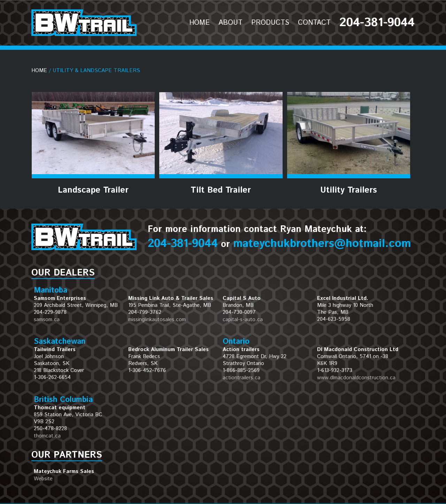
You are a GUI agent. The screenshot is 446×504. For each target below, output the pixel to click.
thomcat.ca (47, 436)
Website (43, 479)
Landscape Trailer (93, 190)
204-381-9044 (183, 244)
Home (39, 71)
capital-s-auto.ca (243, 320)
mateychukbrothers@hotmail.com (322, 244)
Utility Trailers (349, 190)
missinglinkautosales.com (157, 320)
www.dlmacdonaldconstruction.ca (356, 378)
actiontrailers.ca (241, 378)
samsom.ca (47, 320)
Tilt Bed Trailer (221, 190)
